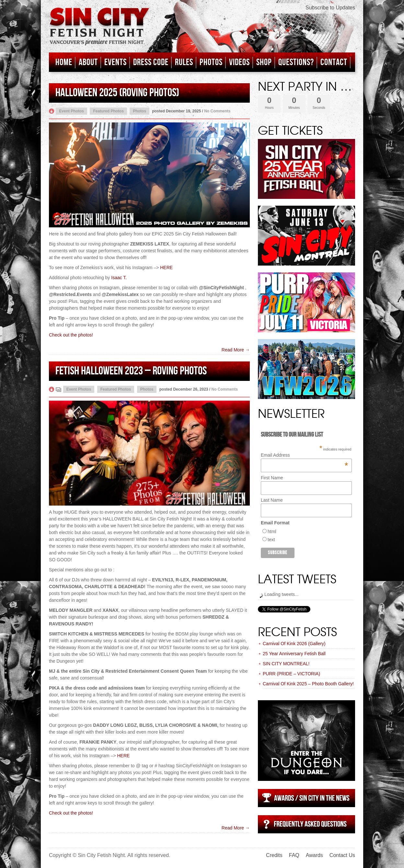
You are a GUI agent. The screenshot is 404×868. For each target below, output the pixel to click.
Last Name (272, 500)
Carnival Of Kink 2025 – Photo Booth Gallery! (308, 684)
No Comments (217, 111)
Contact (334, 62)
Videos (239, 62)
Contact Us (342, 855)
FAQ (294, 855)
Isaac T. (119, 278)
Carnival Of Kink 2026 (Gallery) (294, 644)
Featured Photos (108, 111)
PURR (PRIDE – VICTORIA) (291, 674)
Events (115, 62)
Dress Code (151, 62)
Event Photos (71, 111)
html (272, 531)
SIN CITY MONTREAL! (286, 664)
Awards (314, 855)
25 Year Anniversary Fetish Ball (294, 654)
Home (64, 62)
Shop (264, 62)
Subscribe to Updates (330, 8)
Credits (274, 855)
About (88, 62)
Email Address (304, 455)
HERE (166, 268)
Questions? (296, 62)
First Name (272, 478)
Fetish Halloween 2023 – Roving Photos (131, 371)
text (271, 540)
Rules (184, 62)
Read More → (236, 350)
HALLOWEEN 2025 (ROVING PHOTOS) (117, 93)
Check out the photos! (71, 335)
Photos (211, 62)
